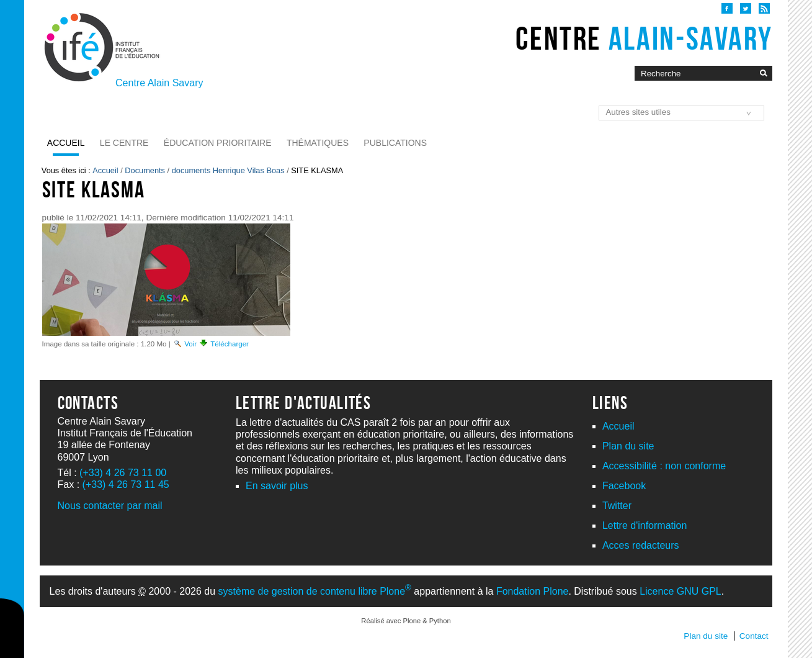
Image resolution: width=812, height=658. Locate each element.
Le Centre (124, 143)
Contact (754, 636)
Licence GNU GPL (680, 591)
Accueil (66, 143)
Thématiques (318, 143)
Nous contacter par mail (110, 506)
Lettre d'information (645, 525)
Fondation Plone (533, 591)
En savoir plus (277, 486)
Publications (395, 143)
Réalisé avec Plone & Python (406, 621)
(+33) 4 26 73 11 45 (126, 484)
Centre (644, 38)
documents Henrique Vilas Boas (228, 170)
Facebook (624, 486)
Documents (145, 170)
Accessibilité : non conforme (664, 466)
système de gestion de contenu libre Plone (315, 591)
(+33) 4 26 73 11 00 (123, 473)
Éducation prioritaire (218, 143)
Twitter (617, 506)
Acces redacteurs (641, 545)
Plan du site (628, 446)
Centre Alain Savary (159, 83)
